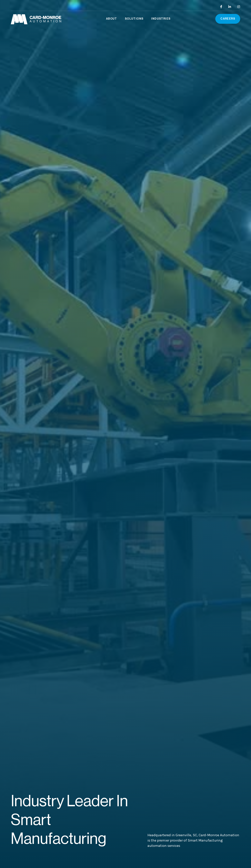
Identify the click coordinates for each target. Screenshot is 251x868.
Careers (228, 19)
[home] (36, 19)
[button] (112, 19)
